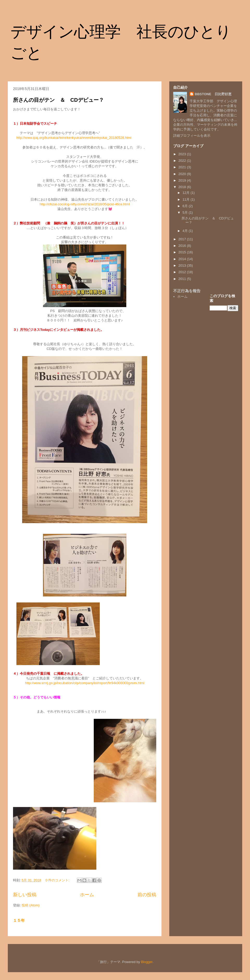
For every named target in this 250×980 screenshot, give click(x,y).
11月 (187, 199)
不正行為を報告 (187, 291)
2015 (183, 252)
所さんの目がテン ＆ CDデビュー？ (58, 100)
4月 (186, 231)
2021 (183, 167)
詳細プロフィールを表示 (192, 136)
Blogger (147, 962)
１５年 (19, 920)
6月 (186, 206)
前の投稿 (147, 895)
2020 (183, 174)
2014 (183, 259)
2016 (183, 246)
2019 (183, 180)
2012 (183, 272)
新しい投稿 (25, 895)
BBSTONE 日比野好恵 (213, 94)
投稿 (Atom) (31, 905)
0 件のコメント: (58, 880)
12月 (187, 193)
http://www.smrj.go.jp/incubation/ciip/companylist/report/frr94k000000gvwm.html (85, 683)
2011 (183, 279)
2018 (183, 187)
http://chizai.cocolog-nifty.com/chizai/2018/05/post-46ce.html (85, 204)
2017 (183, 239)
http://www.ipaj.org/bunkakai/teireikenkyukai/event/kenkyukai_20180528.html (74, 138)
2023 (183, 154)
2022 (183, 161)
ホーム (87, 895)
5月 (186, 213)
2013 (183, 265)
